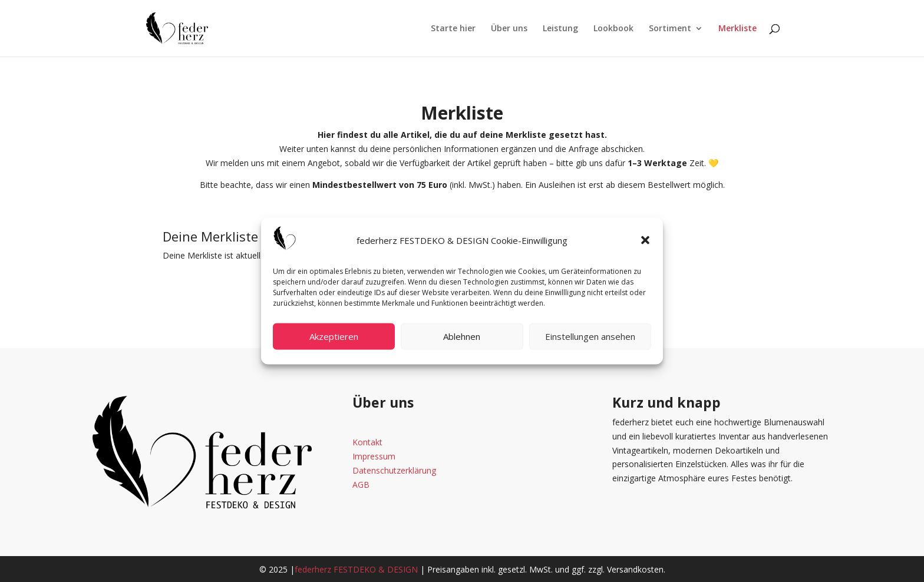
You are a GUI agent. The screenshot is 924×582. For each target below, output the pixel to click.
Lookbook (613, 29)
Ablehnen (462, 336)
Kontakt (367, 442)
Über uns (509, 29)
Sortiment (670, 29)
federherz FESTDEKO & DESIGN (356, 569)
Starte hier (453, 29)
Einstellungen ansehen (590, 336)
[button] (645, 240)
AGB (361, 485)
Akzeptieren (334, 336)
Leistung (560, 29)
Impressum (374, 456)
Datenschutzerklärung (394, 470)
